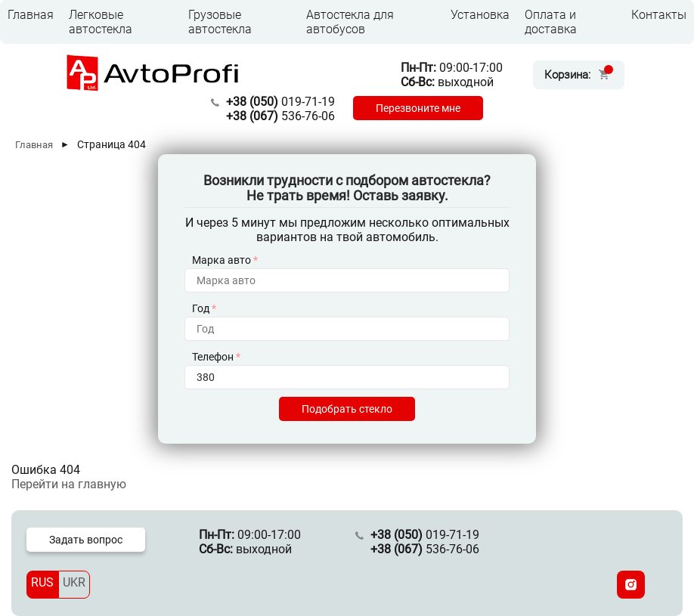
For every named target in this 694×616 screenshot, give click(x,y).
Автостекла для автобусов (350, 22)
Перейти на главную (69, 484)
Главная (31, 15)
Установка (480, 15)
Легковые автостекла (101, 22)
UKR (74, 582)
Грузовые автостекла (220, 22)
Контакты (659, 15)
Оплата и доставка (551, 22)
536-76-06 (280, 116)
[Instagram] (631, 585)
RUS (42, 582)
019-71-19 (280, 102)
